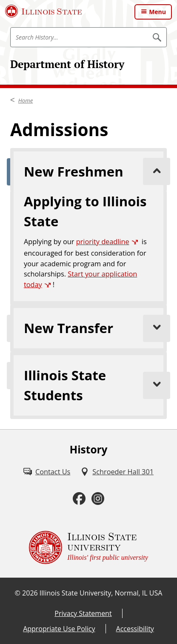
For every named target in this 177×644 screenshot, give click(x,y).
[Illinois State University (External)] (44, 11)
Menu (157, 12)
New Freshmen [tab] (95, 171)
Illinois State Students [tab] (95, 385)
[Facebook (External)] (79, 499)
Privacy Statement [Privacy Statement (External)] (83, 613)
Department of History (67, 64)
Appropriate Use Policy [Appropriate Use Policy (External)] (59, 629)
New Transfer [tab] (95, 328)
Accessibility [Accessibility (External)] (135, 629)
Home (26, 100)
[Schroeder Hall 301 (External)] (117, 472)
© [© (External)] (18, 593)
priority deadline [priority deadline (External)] (103, 242)
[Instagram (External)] (98, 499)
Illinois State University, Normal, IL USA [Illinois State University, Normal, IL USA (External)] (101, 593)
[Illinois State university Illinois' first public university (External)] (88, 547)
